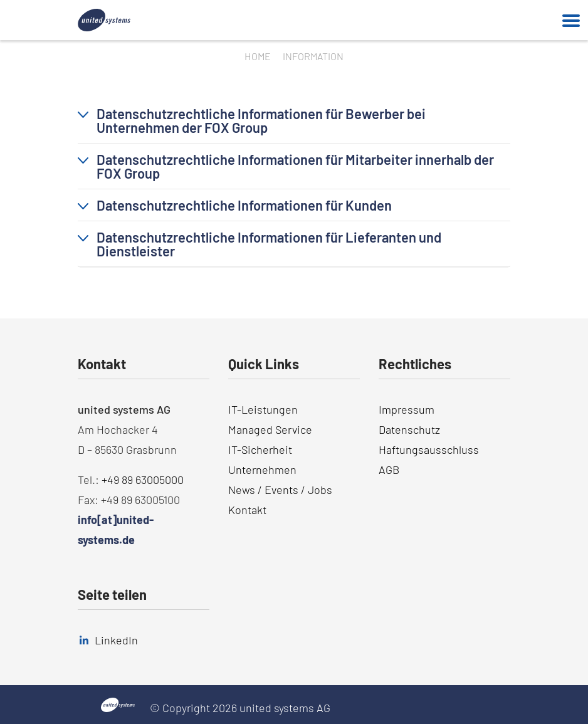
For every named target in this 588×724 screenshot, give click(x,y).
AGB (389, 470)
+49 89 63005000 (143, 480)
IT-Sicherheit (260, 449)
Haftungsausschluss (429, 449)
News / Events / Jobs (280, 490)
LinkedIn (116, 640)
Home (258, 56)
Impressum (407, 409)
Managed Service (270, 429)
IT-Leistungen (263, 409)
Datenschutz (409, 429)
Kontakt (247, 510)
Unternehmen (262, 470)
